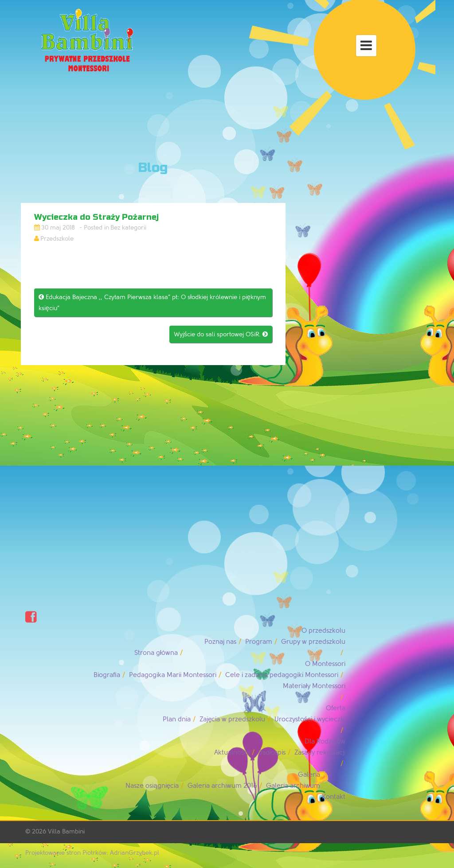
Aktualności (232, 753)
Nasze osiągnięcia (152, 786)
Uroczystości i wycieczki (310, 719)
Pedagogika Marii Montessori (173, 675)
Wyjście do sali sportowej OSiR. (221, 334)
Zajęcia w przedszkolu (232, 719)
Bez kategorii (128, 228)
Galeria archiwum (293, 786)
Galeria (309, 775)
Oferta (336, 708)
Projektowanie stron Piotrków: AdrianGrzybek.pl (92, 853)
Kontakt (334, 797)
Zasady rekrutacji (320, 753)
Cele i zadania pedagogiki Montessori (282, 675)
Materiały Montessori (314, 686)
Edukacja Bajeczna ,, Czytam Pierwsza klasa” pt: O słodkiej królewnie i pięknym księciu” (152, 303)
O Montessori (325, 664)
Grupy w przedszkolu (313, 642)
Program (259, 642)
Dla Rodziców (325, 741)
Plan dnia (177, 719)
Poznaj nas (220, 642)
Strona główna (156, 653)
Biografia (107, 675)
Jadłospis (272, 753)
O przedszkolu (323, 631)
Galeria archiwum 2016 (222, 786)
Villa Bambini (66, 831)
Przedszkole (57, 239)
